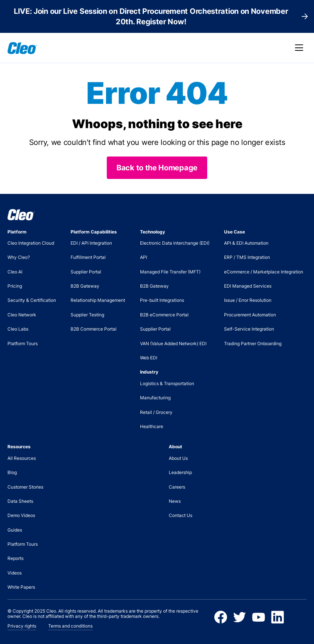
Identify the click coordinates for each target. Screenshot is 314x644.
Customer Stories (25, 487)
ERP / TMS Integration (247, 257)
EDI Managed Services (248, 286)
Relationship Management (98, 300)
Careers (177, 487)
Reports (15, 558)
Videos (15, 573)
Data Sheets (20, 501)
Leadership (180, 472)
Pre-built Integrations (162, 300)
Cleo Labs (18, 329)
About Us (178, 458)
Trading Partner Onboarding (253, 343)
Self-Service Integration (249, 329)
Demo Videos (21, 515)
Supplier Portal (86, 272)
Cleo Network (22, 315)
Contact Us (181, 515)
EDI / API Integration (91, 243)
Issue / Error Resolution (248, 300)
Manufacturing (155, 398)
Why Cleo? (19, 257)
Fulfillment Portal (88, 257)
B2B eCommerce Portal (164, 315)
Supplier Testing (87, 315)
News (175, 501)
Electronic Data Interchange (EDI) (175, 243)
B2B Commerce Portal (94, 329)
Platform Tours (23, 343)
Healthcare (152, 426)
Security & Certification (32, 300)
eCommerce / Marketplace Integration (264, 272)
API (144, 257)
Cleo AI (15, 272)
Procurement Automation (250, 315)
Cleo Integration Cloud (31, 243)
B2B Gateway (85, 286)
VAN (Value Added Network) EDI (173, 343)
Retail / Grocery (156, 412)
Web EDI (149, 358)
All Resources (22, 458)
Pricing (15, 286)
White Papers (21, 587)
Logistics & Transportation (167, 383)
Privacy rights (22, 626)
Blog (12, 472)
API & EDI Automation (246, 243)
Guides (15, 530)
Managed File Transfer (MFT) (170, 272)
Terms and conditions (70, 626)
